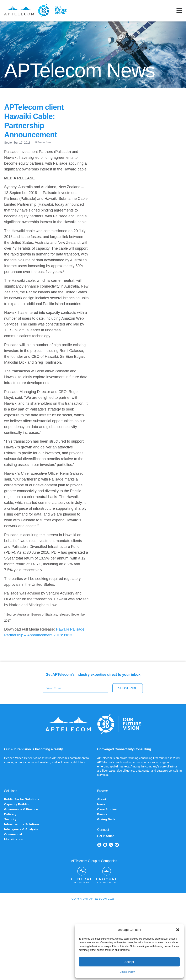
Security (10, 819)
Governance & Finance (21, 809)
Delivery (10, 814)
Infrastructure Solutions (22, 824)
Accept (129, 962)
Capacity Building (17, 804)
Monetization (14, 839)
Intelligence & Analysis (21, 829)
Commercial (13, 834)
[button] (178, 930)
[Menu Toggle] (179, 11)
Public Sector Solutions (22, 799)
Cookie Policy (127, 972)
